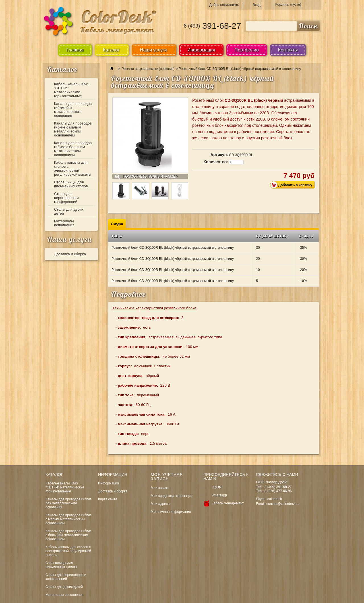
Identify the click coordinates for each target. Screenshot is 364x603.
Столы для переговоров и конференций (66, 198)
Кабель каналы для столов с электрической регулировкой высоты (73, 168)
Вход (257, 5)
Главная (75, 50)
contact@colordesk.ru (283, 504)
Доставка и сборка (70, 254)
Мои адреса (160, 504)
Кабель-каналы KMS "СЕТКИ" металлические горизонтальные (72, 90)
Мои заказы (160, 488)
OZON (217, 487)
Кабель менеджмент (228, 503)
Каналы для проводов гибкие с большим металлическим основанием (73, 149)
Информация (201, 50)
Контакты (288, 50)
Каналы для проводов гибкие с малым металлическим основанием (73, 129)
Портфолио (247, 50)
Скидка (117, 224)
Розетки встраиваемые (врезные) (148, 69)
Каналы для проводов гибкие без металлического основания (73, 110)
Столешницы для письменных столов (71, 184)
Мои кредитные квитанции (172, 496)
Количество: (216, 162)
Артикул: (219, 155)
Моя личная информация (171, 512)
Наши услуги (69, 239)
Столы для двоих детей (69, 211)
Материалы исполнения (64, 223)
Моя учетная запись (167, 477)
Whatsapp (219, 495)
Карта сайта (108, 499)
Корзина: (288, 5)
